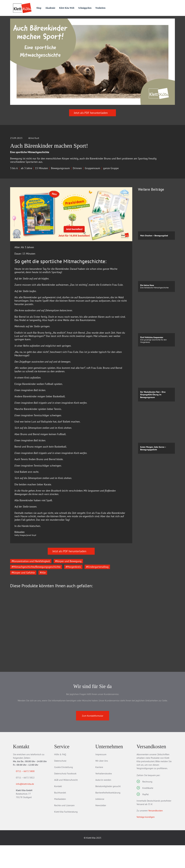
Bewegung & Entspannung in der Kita (112, 664)
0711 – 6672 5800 (29, 794)
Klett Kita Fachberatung (66, 834)
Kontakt (58, 809)
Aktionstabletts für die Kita (69, 662)
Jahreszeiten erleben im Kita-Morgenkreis (28, 664)
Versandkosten (156, 833)
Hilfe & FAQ (60, 777)
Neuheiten (114, 8)
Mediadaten (60, 822)
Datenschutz (60, 783)
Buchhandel (60, 815)
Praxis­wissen (71, 21)
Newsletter (101, 828)
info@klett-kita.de (28, 807)
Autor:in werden (103, 803)
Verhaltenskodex (104, 796)
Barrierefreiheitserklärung (108, 815)
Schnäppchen (97, 8)
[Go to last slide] (14, 646)
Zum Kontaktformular (93, 738)
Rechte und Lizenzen (64, 828)
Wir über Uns (102, 783)
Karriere (99, 790)
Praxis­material (44, 21)
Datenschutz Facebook (65, 796)
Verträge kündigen (146, 840)
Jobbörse (100, 822)
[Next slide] (128, 646)
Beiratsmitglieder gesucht (108, 809)
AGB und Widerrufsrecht (66, 803)
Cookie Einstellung (64, 790)
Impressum (101, 777)
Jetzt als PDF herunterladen (92, 129)
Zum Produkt (26, 682)
